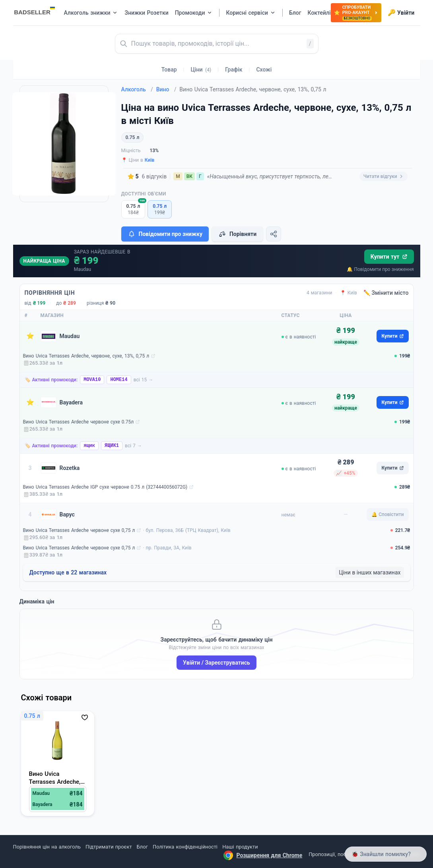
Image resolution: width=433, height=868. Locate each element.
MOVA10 (92, 380)
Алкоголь (137, 89)
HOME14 (119, 380)
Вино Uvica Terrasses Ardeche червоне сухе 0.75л (79, 422)
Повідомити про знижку (165, 234)
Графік (234, 70)
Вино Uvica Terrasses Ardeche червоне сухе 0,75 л (79, 530)
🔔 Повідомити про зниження (380, 269)
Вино (166, 89)
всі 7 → (133, 446)
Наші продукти (240, 847)
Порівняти (237, 234)
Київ (150, 160)
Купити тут (389, 257)
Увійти (401, 13)
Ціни (201, 70)
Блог (142, 847)
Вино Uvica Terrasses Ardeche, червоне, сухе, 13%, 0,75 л (86, 356)
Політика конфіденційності (185, 847)
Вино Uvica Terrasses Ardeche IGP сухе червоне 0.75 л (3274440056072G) (105, 487)
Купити (392, 336)
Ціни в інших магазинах (370, 572)
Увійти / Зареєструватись (216, 663)
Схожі (264, 70)
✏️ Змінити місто (386, 293)
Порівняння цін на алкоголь (47, 847)
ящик (89, 446)
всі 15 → (144, 380)
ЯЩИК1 (112, 446)
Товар (169, 70)
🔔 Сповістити (387, 514)
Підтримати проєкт (109, 847)
